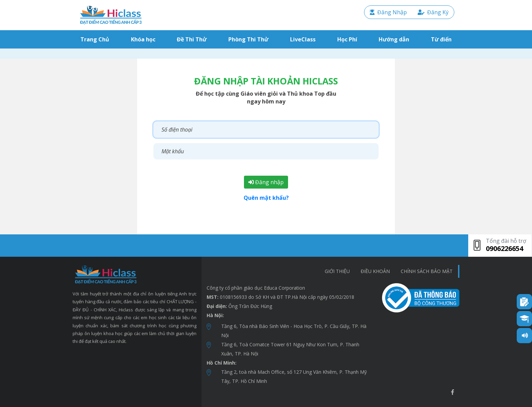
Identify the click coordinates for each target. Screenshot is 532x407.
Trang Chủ (96, 39)
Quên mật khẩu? (266, 198)
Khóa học (143, 39)
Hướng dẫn (394, 39)
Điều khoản (375, 271)
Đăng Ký (433, 12)
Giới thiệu (337, 271)
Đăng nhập (266, 182)
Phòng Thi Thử (248, 39)
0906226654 (505, 248)
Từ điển (441, 39)
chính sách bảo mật (427, 271)
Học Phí (347, 39)
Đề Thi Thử (192, 39)
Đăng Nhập (388, 12)
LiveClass (303, 39)
